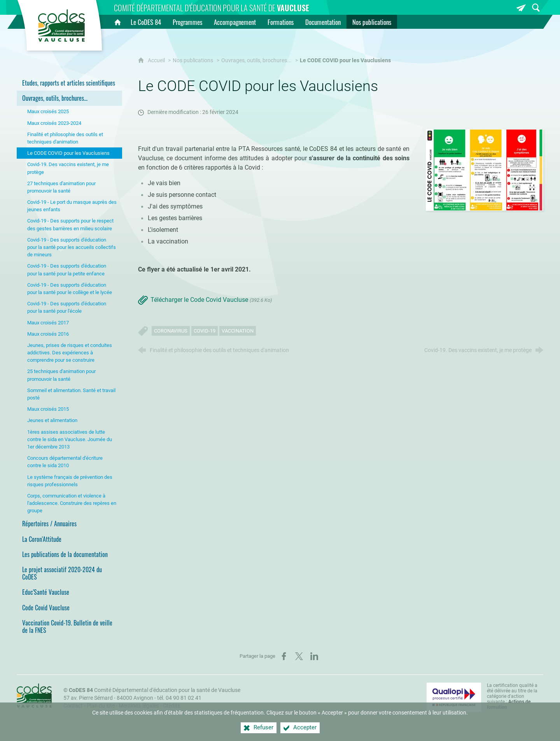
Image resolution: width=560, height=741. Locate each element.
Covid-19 (205, 331)
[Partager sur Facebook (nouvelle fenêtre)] (284, 656)
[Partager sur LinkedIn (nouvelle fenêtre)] (314, 656)
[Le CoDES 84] (146, 22)
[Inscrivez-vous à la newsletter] (521, 8)
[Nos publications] (372, 22)
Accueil (157, 60)
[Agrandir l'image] (485, 169)
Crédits (171, 706)
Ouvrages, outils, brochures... (256, 60)
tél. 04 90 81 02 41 (179, 698)
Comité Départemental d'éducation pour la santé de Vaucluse (155, 690)
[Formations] (281, 22)
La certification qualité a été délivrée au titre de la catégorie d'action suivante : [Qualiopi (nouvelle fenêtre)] (512, 696)
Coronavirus (171, 331)
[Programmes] (187, 22)
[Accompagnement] (235, 22)
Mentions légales (139, 706)
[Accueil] (117, 22)
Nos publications (193, 60)
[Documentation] (323, 22)
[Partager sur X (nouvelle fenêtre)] (299, 656)
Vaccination (238, 331)
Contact (73, 706)
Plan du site (101, 706)
